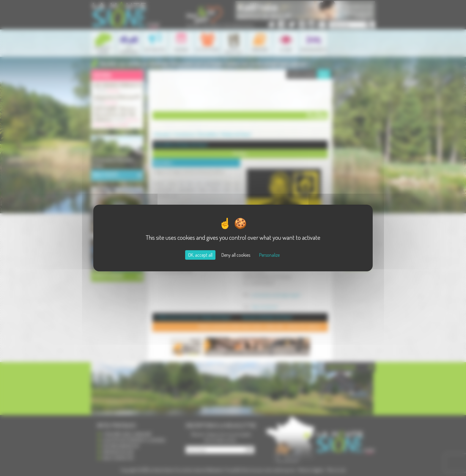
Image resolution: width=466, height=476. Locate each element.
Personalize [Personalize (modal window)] (269, 255)
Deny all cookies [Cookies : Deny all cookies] (236, 255)
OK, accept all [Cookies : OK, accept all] (200, 255)
